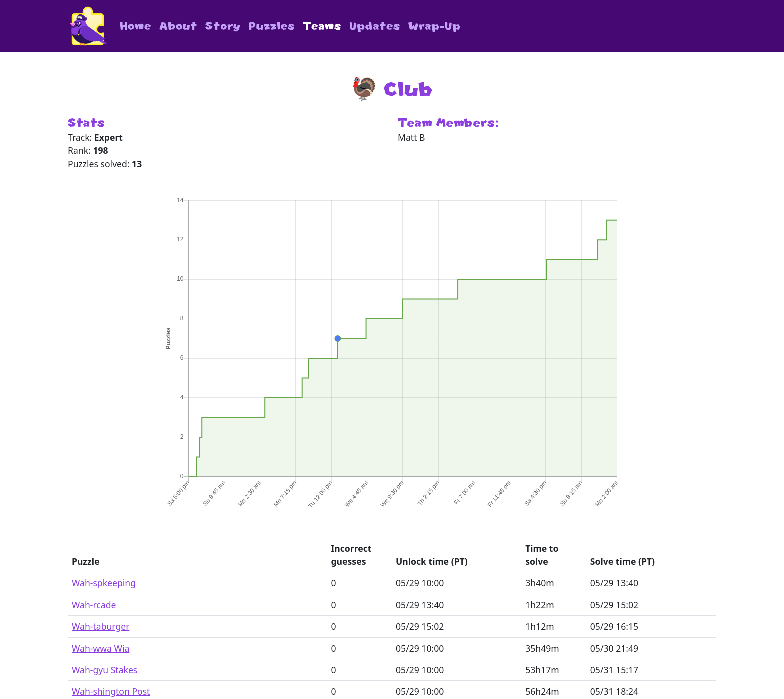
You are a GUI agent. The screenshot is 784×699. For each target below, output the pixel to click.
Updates (375, 26)
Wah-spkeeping (104, 583)
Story (223, 26)
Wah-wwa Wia (101, 648)
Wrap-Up (435, 26)
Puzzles (272, 26)
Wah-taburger (101, 626)
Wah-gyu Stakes (105, 670)
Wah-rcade (94, 605)
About (178, 26)
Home (136, 26)
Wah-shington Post (111, 691)
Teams (322, 26)
